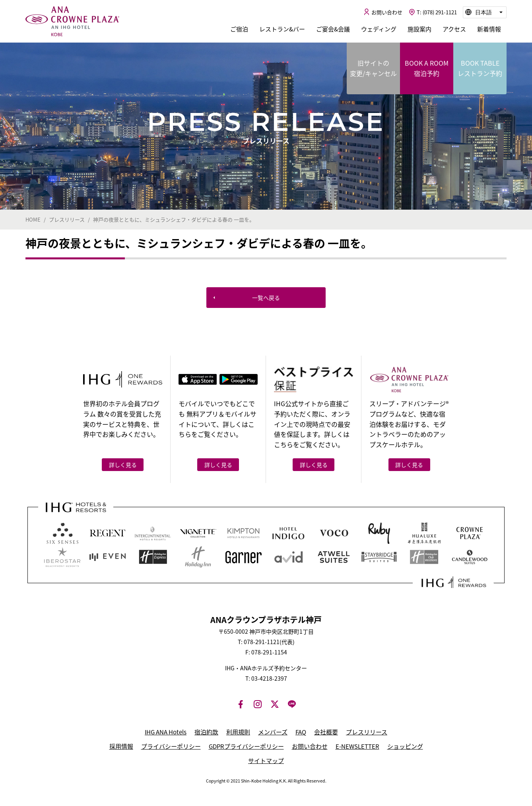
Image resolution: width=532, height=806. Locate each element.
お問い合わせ (310, 746)
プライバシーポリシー (171, 746)
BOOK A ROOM (427, 68)
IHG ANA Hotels (166, 732)
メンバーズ (273, 732)
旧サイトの (373, 68)
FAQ (301, 732)
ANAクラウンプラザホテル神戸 (72, 21)
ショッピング (405, 746)
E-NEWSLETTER (357, 746)
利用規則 (238, 732)
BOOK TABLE (480, 68)
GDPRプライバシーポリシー (246, 746)
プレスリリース (367, 732)
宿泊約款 (206, 732)
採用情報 (121, 746)
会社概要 (326, 732)
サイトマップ (266, 761)
